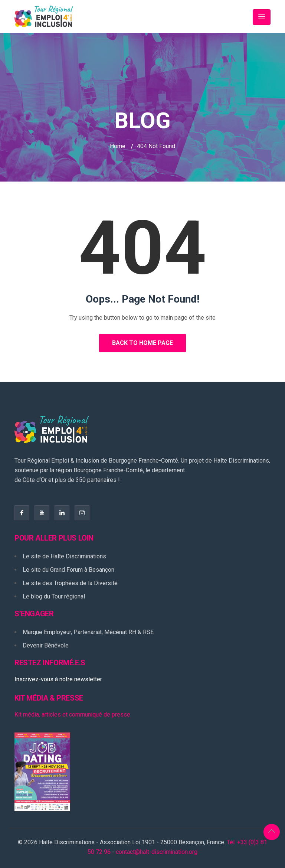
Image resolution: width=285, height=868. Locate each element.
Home (118, 146)
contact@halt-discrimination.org (157, 852)
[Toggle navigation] (262, 17)
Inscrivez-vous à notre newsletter (58, 679)
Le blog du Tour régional (54, 596)
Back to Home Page (142, 343)
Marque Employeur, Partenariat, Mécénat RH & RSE (88, 632)
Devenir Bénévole (46, 645)
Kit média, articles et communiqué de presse (72, 714)
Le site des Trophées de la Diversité (70, 583)
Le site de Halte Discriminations (64, 556)
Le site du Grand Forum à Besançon (68, 570)
